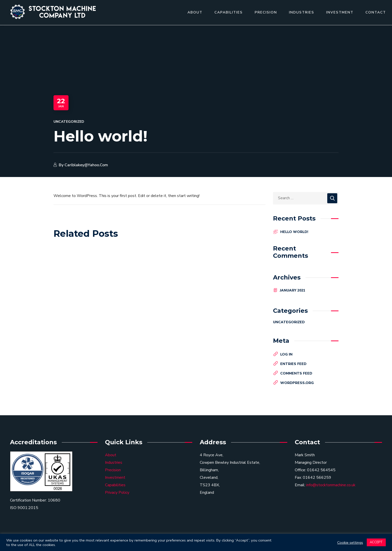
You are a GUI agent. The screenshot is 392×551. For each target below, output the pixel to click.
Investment (115, 477)
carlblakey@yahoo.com (86, 165)
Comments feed (296, 373)
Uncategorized (69, 122)
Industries (114, 462)
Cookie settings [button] (350, 542)
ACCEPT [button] (376, 542)
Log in (286, 354)
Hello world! (294, 232)
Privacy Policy (117, 492)
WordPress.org (297, 383)
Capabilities (115, 485)
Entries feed (293, 364)
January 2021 (292, 290)
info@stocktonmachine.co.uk (331, 485)
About (111, 455)
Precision (113, 470)
